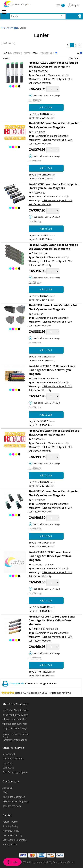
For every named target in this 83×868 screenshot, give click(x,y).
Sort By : (7, 53)
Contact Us (8, 768)
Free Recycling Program (15, 772)
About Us (7, 788)
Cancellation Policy (12, 835)
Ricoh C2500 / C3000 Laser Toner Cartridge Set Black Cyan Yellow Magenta (50, 556)
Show (71, 58)
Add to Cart (46, 108)
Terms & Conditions (13, 759)
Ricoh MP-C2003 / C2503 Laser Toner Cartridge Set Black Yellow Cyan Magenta (52, 370)
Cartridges (13, 28)
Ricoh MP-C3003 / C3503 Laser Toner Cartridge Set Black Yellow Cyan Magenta (52, 621)
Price (35, 53)
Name (27, 53)
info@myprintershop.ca (15, 740)
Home (4, 28)
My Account (9, 754)
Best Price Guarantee (14, 797)
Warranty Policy (11, 831)
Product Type (47, 53)
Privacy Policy (10, 844)
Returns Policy (10, 822)
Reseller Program (12, 806)
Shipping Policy (10, 826)
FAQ (5, 792)
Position (18, 53)
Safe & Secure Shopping (15, 802)
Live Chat (7, 763)
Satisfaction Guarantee (15, 840)
